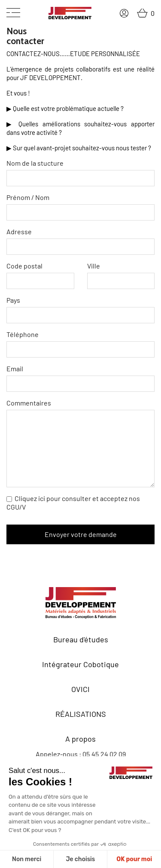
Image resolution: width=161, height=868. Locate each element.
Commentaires (80, 443)
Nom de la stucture (80, 173)
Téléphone (80, 344)
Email (80, 378)
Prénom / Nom (80, 207)
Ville (121, 275)
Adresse (80, 241)
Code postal (40, 275)
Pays (80, 310)
